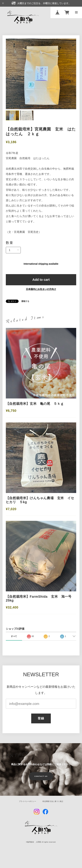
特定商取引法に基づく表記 (53, 801)
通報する (25, 301)
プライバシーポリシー (27, 801)
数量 (10, 243)
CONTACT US (41, 776)
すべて (14, 636)
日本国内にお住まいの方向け (41, 289)
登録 (41, 718)
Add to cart (41, 280)
